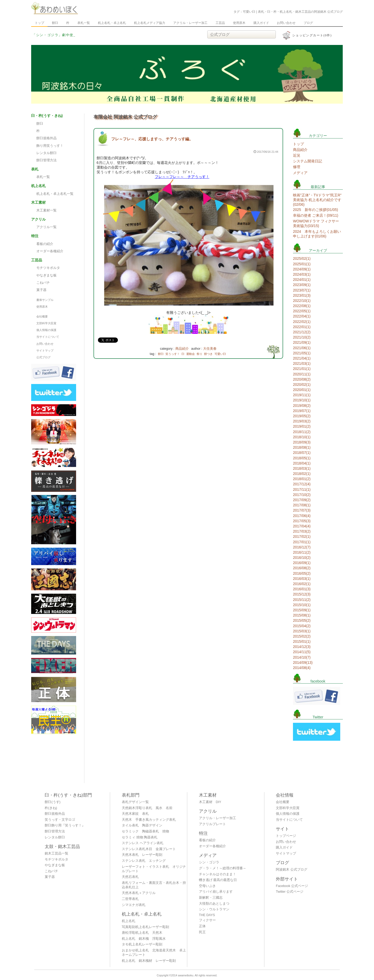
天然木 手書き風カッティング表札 (149, 820)
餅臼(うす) (52, 802)
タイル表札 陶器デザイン (142, 825)
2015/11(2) (302, 600)
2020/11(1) (302, 374)
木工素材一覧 (46, 210)
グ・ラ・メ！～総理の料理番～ (223, 868)
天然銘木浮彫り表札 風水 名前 (147, 808)
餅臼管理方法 (46, 160)
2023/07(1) (302, 290)
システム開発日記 (308, 161)
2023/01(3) (302, 295)
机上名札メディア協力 (150, 23)
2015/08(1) (302, 615)
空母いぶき (207, 886)
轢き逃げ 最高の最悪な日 (218, 880)
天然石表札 (130, 877)
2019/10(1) (302, 400)
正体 (202, 926)
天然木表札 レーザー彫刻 (142, 855)
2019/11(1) (302, 395)
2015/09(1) (302, 610)
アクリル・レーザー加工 (190, 23)
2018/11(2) (302, 432)
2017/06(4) (302, 516)
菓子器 (41, 290)
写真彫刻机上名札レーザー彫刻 (145, 927)
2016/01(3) (302, 589)
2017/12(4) (302, 484)
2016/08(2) (302, 568)
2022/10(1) (302, 301)
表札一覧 (84, 23)
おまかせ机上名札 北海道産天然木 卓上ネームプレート (154, 953)
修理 (297, 167)
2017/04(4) (302, 526)
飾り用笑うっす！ (50, 146)
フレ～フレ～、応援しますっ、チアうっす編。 (152, 139)
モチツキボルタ (48, 268)
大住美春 (210, 349)
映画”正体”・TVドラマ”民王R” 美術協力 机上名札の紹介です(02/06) (317, 200)
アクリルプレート (212, 824)
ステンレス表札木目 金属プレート (149, 849)
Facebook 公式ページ (292, 886)
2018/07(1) (302, 453)
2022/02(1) (302, 322)
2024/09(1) (302, 269)
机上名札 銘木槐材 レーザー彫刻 (149, 961)
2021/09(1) (302, 342)
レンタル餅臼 (46, 153)
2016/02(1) (302, 584)
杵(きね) (51, 808)
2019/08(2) (302, 406)
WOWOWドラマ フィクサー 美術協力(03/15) (316, 223)
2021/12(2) (302, 332)
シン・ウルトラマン (214, 909)
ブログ (308, 23)
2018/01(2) (302, 479)
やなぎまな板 (46, 275)
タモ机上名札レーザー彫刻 (142, 944)
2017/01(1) (302, 542)
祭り (199, 354)
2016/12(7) (302, 547)
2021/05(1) (302, 353)
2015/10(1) (302, 605)
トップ (39, 23)
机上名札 (129, 921)
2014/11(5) (302, 652)
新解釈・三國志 (211, 898)
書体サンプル (45, 300)
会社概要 (42, 316)
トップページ (286, 836)
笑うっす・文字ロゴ (60, 820)
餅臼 (55, 23)
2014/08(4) (302, 668)
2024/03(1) (302, 274)
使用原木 (239, 23)
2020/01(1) (302, 390)
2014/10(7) (302, 657)
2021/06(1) (302, 348)
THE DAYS (207, 915)
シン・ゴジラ (209, 862)
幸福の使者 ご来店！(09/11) (316, 215)
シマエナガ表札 (134, 905)
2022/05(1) (302, 311)
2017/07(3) (302, 510)
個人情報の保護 (46, 330)
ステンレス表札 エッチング (144, 861)
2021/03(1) (302, 363)
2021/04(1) (302, 358)
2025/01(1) (302, 264)
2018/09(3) (302, 442)
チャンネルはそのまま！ (218, 874)
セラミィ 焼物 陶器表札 (140, 837)
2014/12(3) (302, 647)
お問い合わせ (286, 23)
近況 (297, 155)
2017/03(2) (302, 531)
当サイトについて (48, 337)
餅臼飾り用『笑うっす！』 (65, 825)
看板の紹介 (45, 244)
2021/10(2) (302, 337)
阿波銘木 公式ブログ (292, 870)
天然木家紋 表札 (135, 814)
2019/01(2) (302, 426)
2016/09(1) (302, 563)
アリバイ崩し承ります (216, 892)
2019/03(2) (302, 421)
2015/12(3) (302, 594)
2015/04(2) (302, 626)
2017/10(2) (302, 495)
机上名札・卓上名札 (112, 23)
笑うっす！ (173, 354)
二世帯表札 (130, 899)
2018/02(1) (302, 474)
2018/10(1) (302, 437)
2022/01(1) (302, 327)
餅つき (208, 354)
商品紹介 (182, 349)
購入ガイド (261, 23)
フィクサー (207, 920)
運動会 (191, 354)
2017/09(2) (302, 500)
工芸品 (220, 23)
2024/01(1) (302, 280)
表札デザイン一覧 (135, 802)
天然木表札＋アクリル (139, 893)
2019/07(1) (302, 411)
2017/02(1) (302, 537)
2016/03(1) (302, 579)
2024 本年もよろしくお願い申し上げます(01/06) (317, 234)
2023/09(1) (302, 285)
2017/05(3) (302, 521)
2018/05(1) (302, 458)
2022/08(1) (302, 306)
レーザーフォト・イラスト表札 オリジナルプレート (154, 869)
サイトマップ (45, 350)
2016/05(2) (302, 573)
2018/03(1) (302, 468)
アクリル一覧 (46, 227)
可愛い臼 (220, 354)
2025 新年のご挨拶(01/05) (316, 210)
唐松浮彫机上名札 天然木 (142, 933)
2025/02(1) (302, 259)
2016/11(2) (302, 552)
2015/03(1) (302, 631)
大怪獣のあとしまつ (214, 904)
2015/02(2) (302, 636)
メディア (300, 173)
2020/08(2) (302, 379)
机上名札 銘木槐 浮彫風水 (144, 939)
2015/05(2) (302, 620)
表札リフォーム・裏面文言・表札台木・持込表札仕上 (154, 885)
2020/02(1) (302, 385)
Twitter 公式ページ (290, 892)
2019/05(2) (302, 416)
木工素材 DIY (210, 802)
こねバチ (43, 283)
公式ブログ (44, 357)
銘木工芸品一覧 (56, 853)
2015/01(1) (302, 641)
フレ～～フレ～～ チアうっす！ (182, 177)
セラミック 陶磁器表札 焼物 (145, 831)
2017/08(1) (302, 505)
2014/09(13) (303, 663)
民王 (202, 932)
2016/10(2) (302, 558)
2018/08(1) (302, 447)
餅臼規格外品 (46, 138)
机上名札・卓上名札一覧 (55, 194)
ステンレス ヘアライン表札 (143, 843)
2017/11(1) (302, 489)
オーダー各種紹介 (50, 251)
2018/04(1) (302, 463)
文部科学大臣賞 (46, 323)
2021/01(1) (302, 369)
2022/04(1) (302, 316)
